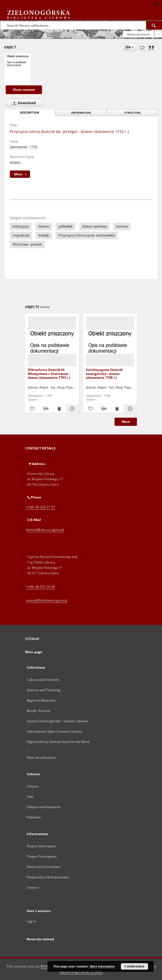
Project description (41, 846)
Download (23, 103)
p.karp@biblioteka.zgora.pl (47, 600)
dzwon (15, 162)
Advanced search (138, 34)
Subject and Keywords (44, 807)
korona (122, 226)
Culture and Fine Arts (43, 680)
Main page (34, 652)
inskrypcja (21, 226)
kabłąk (44, 235)
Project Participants (42, 856)
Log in (31, 921)
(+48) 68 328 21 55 (41, 507)
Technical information (44, 867)
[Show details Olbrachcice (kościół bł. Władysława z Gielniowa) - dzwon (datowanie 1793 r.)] (72, 409)
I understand (134, 966)
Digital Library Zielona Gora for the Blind (58, 742)
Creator (33, 786)
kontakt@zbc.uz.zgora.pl (45, 530)
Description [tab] (29, 113)
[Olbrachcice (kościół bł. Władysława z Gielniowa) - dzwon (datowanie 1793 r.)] (52, 342)
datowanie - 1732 (24, 147)
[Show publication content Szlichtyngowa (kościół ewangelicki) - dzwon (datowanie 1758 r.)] (117, 409)
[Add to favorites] (142, 47)
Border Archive (38, 711)
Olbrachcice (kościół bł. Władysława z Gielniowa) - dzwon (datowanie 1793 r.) (49, 373)
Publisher (34, 817)
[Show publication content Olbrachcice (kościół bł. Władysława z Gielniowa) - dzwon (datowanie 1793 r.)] (59, 409)
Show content (24, 90)
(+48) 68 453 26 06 (41, 587)
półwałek (66, 226)
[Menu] (156, 4)
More (126, 422)
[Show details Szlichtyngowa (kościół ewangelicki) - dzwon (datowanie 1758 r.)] (129, 409)
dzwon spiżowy (94, 226)
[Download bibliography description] (45, 409)
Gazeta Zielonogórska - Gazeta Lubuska (57, 721)
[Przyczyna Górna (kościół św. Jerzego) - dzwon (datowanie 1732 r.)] (18, 60)
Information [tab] (81, 113)
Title (30, 797)
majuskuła (21, 235)
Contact (33, 887)
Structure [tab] (133, 113)
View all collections (41, 757)
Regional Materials (41, 700)
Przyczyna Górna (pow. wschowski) (87, 235)
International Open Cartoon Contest (54, 731)
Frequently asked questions (48, 877)
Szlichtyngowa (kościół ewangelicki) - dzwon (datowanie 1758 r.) (104, 373)
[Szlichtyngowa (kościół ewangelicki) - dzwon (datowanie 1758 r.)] (110, 342)
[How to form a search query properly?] (158, 34)
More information (102, 966)
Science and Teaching (43, 690)
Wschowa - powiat (27, 244)
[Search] (154, 25)
